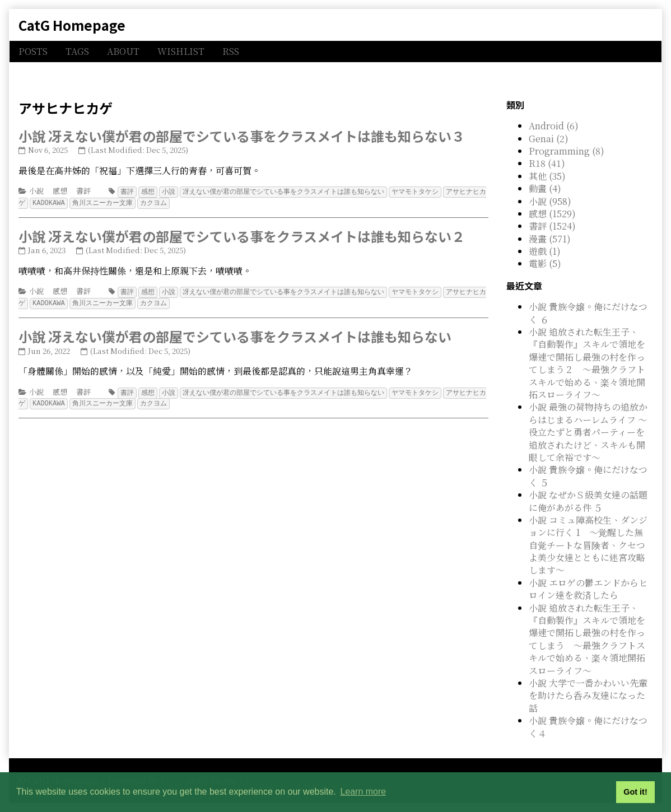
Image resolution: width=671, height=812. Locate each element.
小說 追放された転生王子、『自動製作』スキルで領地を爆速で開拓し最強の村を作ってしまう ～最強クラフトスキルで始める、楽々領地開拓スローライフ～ (587, 639)
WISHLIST (181, 51)
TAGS (77, 51)
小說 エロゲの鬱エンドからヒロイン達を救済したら (588, 589)
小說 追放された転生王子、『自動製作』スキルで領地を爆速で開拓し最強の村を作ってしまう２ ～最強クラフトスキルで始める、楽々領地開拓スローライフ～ (587, 363)
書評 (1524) (552, 226)
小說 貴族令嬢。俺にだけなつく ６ (588, 313)
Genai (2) (549, 139)
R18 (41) (547, 163)
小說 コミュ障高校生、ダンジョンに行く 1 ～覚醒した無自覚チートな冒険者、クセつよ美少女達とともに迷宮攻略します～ (588, 545)
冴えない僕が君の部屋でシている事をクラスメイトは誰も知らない (283, 191)
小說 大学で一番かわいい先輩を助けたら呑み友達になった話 (588, 696)
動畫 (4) (545, 188)
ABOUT (123, 51)
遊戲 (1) (545, 251)
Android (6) (554, 126)
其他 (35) (547, 176)
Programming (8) (567, 151)
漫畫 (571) (550, 239)
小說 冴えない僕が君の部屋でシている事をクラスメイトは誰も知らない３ (242, 136)
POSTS (33, 51)
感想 (60, 191)
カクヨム (153, 202)
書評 (83, 191)
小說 (36, 191)
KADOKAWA (49, 202)
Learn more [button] (363, 792)
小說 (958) (550, 201)
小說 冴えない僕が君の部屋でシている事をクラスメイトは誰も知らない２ (242, 235)
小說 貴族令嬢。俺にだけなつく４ (588, 727)
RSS (231, 51)
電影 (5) (545, 263)
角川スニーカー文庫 (102, 202)
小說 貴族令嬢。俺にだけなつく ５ (588, 476)
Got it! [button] (635, 792)
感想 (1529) (552, 214)
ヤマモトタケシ (415, 191)
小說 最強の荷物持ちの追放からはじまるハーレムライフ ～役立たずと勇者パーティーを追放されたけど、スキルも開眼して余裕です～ (588, 432)
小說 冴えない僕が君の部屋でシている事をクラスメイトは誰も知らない (235, 334)
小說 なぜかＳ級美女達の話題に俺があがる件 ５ (588, 501)
